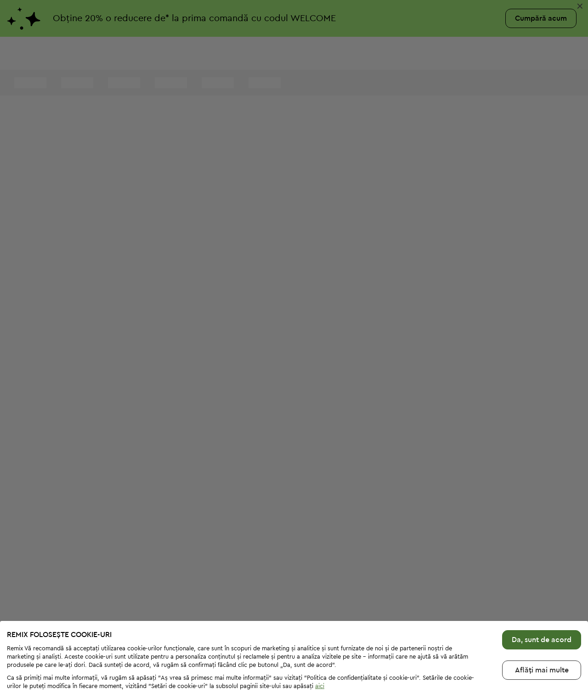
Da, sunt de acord (542, 609)
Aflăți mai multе (542, 640)
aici (320, 656)
